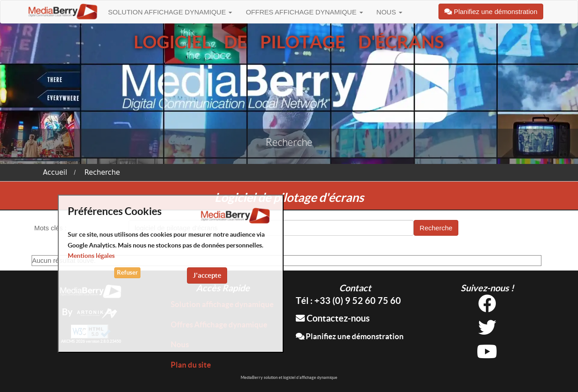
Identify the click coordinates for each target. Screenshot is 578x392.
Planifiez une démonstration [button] (491, 12)
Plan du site (191, 365)
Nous (390, 12)
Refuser (127, 273)
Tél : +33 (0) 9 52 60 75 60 (348, 301)
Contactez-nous (333, 318)
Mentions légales (91, 256)
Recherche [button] (436, 228)
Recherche (102, 173)
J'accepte (207, 275)
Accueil (55, 173)
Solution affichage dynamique (170, 12)
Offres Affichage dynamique (304, 12)
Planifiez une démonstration (350, 336)
